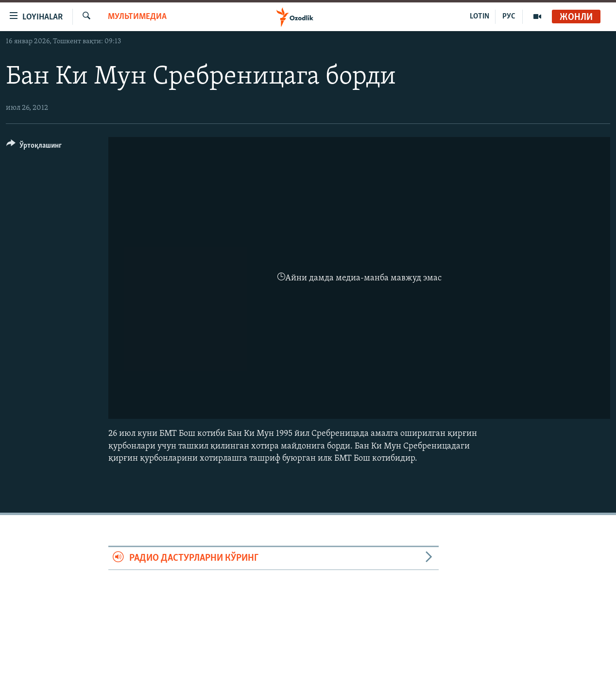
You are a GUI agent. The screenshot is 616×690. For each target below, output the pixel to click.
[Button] (34, 147)
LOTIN (479, 17)
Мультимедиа (137, 17)
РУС (509, 17)
